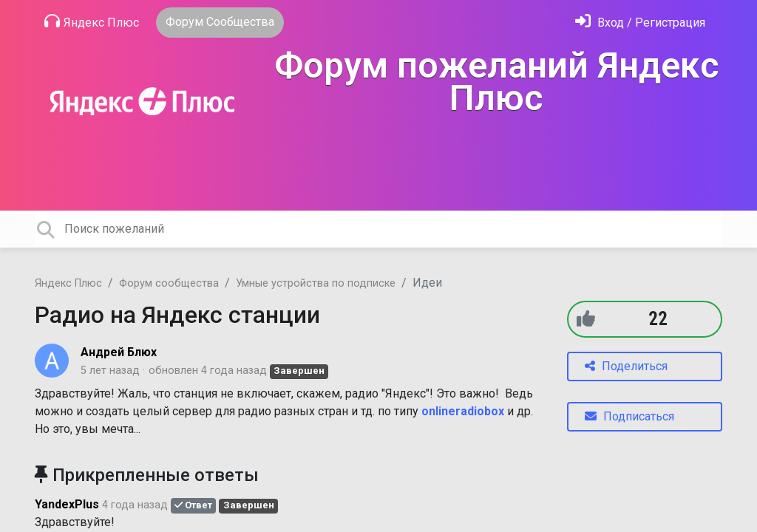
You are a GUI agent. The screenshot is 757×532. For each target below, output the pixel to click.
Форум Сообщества (220, 22)
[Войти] (640, 23)
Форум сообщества (169, 283)
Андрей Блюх (119, 352)
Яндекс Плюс (92, 21)
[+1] (586, 319)
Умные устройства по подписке (316, 283)
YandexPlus (67, 504)
